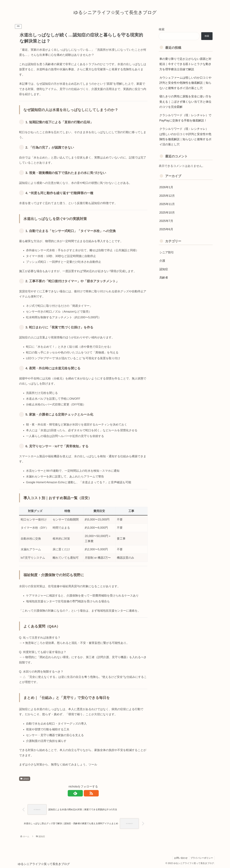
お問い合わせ (180, 858)
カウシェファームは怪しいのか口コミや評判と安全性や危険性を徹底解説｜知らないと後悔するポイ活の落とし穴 (185, 83)
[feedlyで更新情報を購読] (80, 793)
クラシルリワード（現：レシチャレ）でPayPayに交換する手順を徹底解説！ (185, 118)
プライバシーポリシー (202, 858)
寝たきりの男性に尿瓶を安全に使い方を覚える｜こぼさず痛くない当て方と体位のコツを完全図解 (185, 102)
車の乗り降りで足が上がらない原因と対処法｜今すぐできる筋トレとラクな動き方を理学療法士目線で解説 (185, 64)
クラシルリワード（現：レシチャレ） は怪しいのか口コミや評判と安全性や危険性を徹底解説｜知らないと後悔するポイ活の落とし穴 (185, 137)
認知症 (25, 779)
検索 (162, 29)
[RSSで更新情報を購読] (87, 793)
